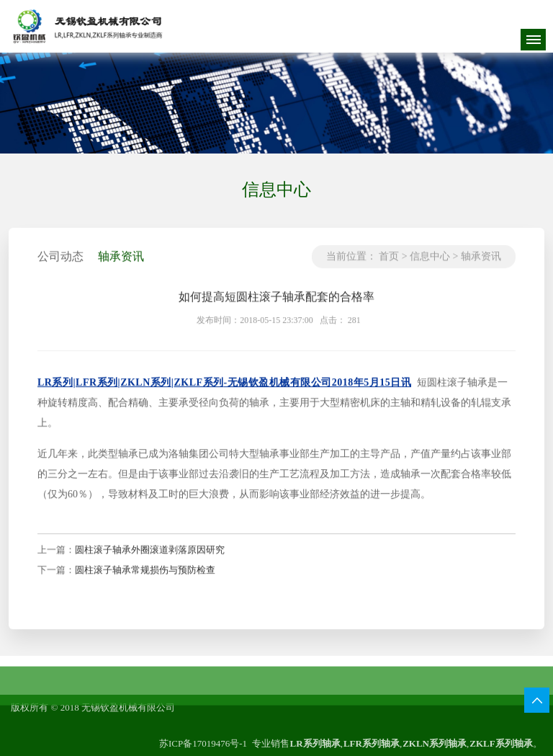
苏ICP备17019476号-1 (203, 743)
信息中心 (430, 266)
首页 (389, 266)
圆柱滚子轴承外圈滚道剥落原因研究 (150, 559)
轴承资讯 (481, 266)
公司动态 (60, 266)
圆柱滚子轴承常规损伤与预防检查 (145, 579)
